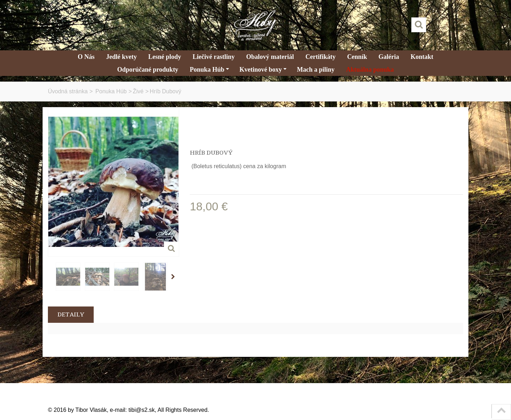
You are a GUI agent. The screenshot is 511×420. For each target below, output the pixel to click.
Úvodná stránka (68, 91)
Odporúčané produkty (148, 70)
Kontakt (422, 57)
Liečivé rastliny (214, 57)
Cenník (357, 57)
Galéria (389, 57)
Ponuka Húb (210, 70)
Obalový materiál (270, 57)
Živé (138, 91)
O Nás (86, 57)
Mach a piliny (316, 70)
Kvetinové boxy (263, 70)
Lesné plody (165, 57)
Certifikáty (321, 57)
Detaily (71, 315)
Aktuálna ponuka (370, 70)
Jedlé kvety (121, 57)
